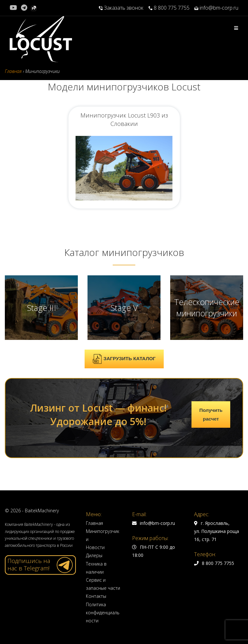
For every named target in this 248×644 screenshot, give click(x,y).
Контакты (96, 596)
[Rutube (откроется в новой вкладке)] (34, 8)
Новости (95, 547)
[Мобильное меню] (236, 28)
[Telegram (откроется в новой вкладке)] (24, 8)
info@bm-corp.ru (216, 8)
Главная (94, 523)
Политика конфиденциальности (103, 613)
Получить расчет (211, 414)
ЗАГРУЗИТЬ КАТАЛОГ (124, 359)
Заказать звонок (122, 8)
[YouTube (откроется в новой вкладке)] (14, 8)
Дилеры (94, 555)
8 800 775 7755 (169, 8)
